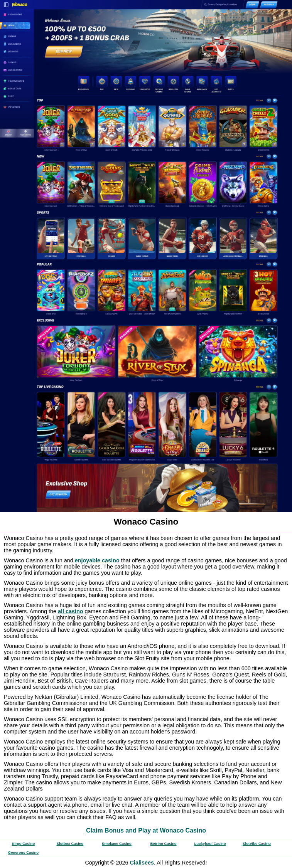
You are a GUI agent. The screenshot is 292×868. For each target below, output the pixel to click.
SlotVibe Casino (257, 844)
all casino (71, 611)
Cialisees (142, 863)
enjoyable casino (97, 560)
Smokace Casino (117, 844)
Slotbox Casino (70, 844)
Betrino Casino (163, 844)
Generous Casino (23, 852)
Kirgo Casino (24, 844)
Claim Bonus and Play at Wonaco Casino (146, 830)
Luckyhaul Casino (210, 844)
